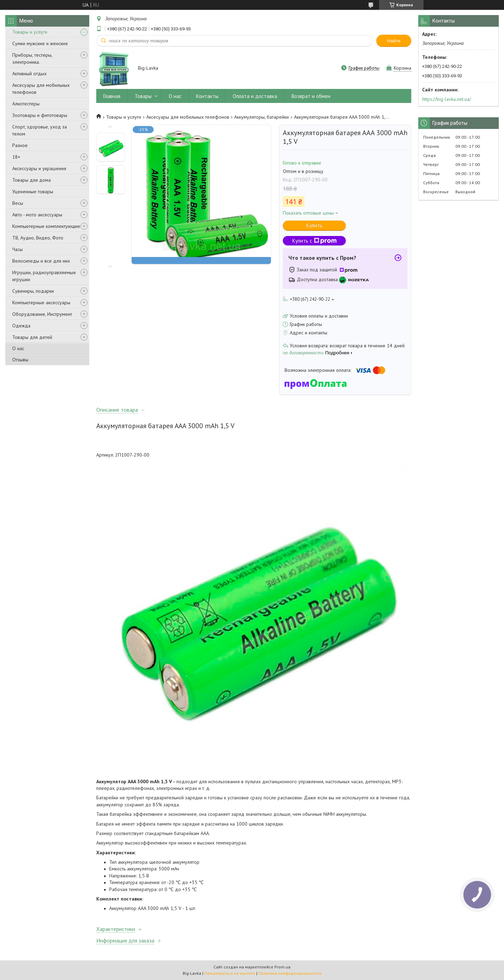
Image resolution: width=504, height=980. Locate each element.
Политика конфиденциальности (290, 973)
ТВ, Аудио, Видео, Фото (38, 238)
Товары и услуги (30, 32)
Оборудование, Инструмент (42, 314)
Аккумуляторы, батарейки (261, 117)
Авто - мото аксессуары (37, 215)
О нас (18, 348)
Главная (112, 96)
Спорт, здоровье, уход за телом (40, 130)
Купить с (314, 241)
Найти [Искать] (394, 41)
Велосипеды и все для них (41, 261)
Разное (20, 145)
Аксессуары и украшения (39, 168)
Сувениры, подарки (33, 291)
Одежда (21, 326)
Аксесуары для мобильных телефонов (41, 89)
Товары (143, 96)
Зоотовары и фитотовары (40, 115)
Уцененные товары (33, 192)
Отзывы (20, 360)
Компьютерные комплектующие (46, 226)
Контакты (207, 96)
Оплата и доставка (255, 96)
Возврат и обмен (311, 96)
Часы (17, 249)
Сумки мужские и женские (40, 43)
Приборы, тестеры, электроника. (32, 58)
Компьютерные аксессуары (41, 303)
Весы (18, 203)
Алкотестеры (26, 104)
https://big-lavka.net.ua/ (447, 99)
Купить (314, 225)
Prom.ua (282, 967)
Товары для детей (32, 337)
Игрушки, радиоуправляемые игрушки (44, 276)
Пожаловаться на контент (230, 973)
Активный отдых (29, 74)
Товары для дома (31, 180)
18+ (16, 157)
